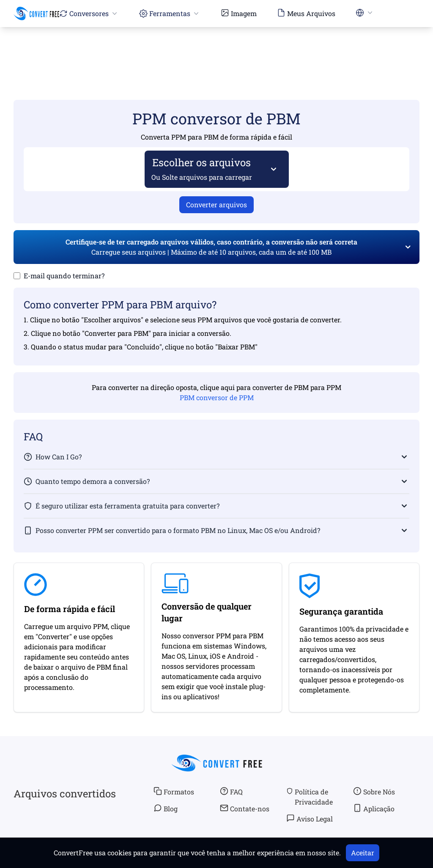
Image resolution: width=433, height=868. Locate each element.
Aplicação (374, 808)
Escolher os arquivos (202, 169)
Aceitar (363, 853)
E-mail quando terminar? (64, 276)
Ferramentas (170, 13)
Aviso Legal (310, 819)
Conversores (89, 13)
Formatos (174, 791)
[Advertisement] (216, 51)
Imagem (239, 13)
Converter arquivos (216, 205)
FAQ (231, 791)
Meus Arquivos (306, 13)
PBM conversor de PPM (217, 397)
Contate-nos (245, 808)
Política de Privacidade (310, 797)
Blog (166, 808)
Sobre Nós (374, 791)
